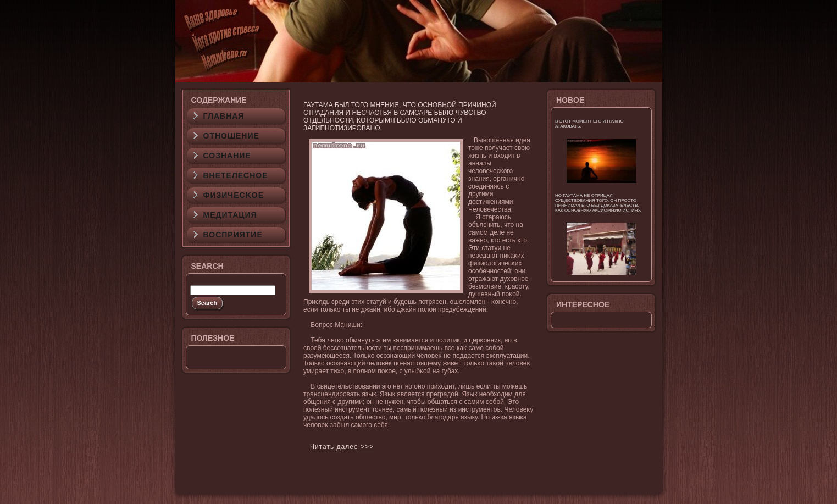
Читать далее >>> (342, 447)
